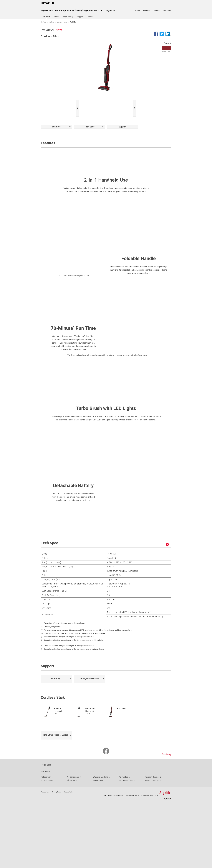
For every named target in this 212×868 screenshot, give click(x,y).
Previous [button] (78, 105)
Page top (165, 818)
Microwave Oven (126, 844)
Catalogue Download (89, 742)
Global (138, 11)
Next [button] (135, 105)
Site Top (43, 22)
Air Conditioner (73, 841)
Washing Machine (101, 841)
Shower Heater (47, 844)
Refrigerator (46, 841)
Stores (90, 17)
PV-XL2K (58, 773)
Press (56, 17)
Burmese (147, 11)
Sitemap (157, 11)
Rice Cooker (72, 844)
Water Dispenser (152, 844)
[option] (88, 104)
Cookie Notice (69, 856)
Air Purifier (124, 841)
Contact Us (167, 11)
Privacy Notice (57, 856)
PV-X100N (90, 773)
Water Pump (98, 844)
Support (80, 17)
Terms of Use (45, 856)
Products (51, 22)
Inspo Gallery (68, 17)
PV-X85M (121, 773)
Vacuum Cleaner (62, 22)
